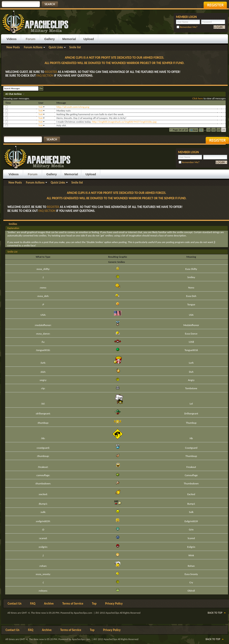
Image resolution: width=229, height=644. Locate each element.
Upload (89, 39)
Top (94, 604)
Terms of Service (73, 604)
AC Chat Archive (14, 94)
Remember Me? (187, 27)
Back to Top (215, 613)
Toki (41, 107)
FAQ (33, 604)
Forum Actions (33, 47)
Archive (49, 604)
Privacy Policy (114, 604)
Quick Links (56, 47)
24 (224, 130)
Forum (31, 39)
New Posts (13, 47)
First (194, 130)
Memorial (69, 39)
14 (208, 130)
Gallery (50, 39)
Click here (198, 98)
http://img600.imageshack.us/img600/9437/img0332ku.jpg (124, 122)
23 (219, 130)
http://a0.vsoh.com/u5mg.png (73, 107)
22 (213, 130)
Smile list (75, 47)
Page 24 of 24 (180, 130)
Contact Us (15, 604)
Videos (12, 39)
